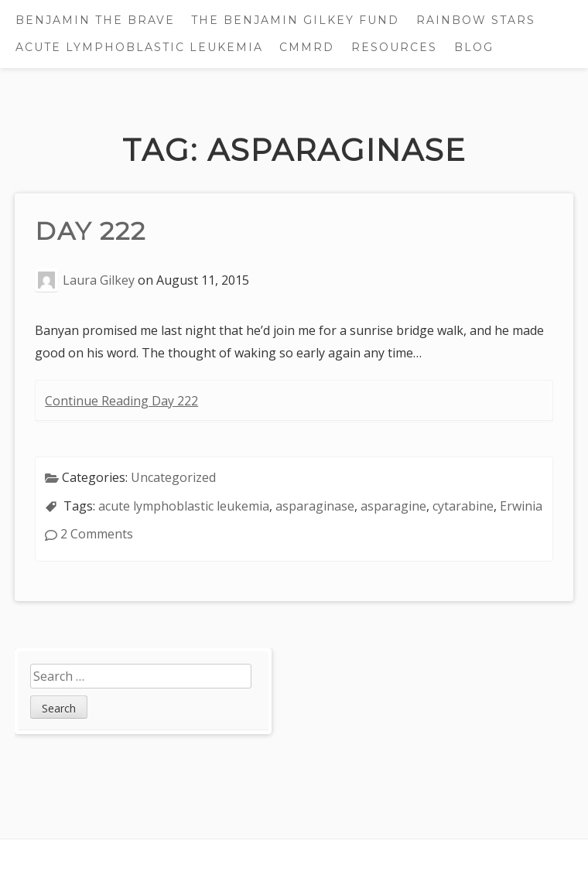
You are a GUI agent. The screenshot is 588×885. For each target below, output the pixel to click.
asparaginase (315, 506)
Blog (474, 47)
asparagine (393, 506)
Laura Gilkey (99, 280)
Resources (394, 47)
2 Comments (97, 534)
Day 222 (91, 231)
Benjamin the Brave (95, 20)
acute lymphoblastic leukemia (184, 506)
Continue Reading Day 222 (121, 401)
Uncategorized (173, 477)
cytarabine (463, 506)
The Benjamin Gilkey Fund (295, 20)
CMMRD (307, 47)
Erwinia (521, 506)
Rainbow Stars (476, 20)
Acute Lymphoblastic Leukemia (139, 47)
